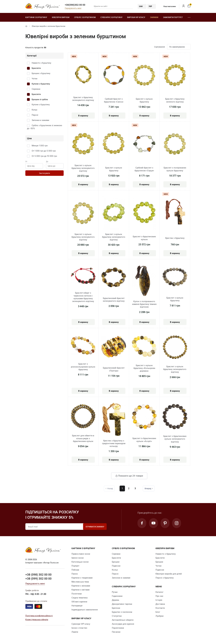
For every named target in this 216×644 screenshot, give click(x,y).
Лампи (75, 632)
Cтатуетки (117, 616)
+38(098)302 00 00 (75, 5)
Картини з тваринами (82, 578)
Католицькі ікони (80, 562)
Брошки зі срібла (40, 99)
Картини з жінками (81, 586)
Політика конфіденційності (39, 616)
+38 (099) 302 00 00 (38, 578)
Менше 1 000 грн (40, 146)
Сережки (36, 89)
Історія (159, 600)
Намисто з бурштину (41, 63)
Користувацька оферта (37, 619)
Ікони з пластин (79, 628)
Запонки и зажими (40, 120)
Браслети (36, 68)
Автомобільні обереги (123, 620)
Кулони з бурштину (41, 84)
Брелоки (116, 608)
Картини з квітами (81, 590)
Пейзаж (75, 570)
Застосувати (44, 173)
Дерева (115, 600)
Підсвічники (118, 628)
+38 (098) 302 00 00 (38, 574)
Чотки (35, 79)
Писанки (116, 632)
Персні (35, 115)
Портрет (75, 566)
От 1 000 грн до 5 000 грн (44, 151)
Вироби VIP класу (136, 17)
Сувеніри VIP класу (81, 624)
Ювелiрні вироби (61, 17)
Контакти (160, 608)
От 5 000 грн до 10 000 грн (44, 156)
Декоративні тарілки (122, 604)
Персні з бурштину (165, 578)
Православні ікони (81, 554)
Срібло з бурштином (85, 17)
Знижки (154, 17)
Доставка (160, 604)
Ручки (115, 592)
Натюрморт (77, 606)
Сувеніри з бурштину (111, 17)
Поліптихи (77, 594)
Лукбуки (160, 616)
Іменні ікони (78, 558)
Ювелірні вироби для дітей (169, 574)
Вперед (149, 488)
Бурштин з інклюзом (122, 612)
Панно (75, 574)
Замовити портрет (173, 17)
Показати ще (129, 476)
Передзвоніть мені (73, 8)
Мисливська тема (80, 582)
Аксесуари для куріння (123, 624)
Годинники (117, 596)
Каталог (159, 592)
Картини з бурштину (36, 17)
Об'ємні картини (79, 602)
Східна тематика (79, 598)
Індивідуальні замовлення (85, 610)
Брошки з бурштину (41, 73)
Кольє (35, 110)
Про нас (159, 596)
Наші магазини (167, 6)
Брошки (116, 562)
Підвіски (116, 566)
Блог (158, 612)
